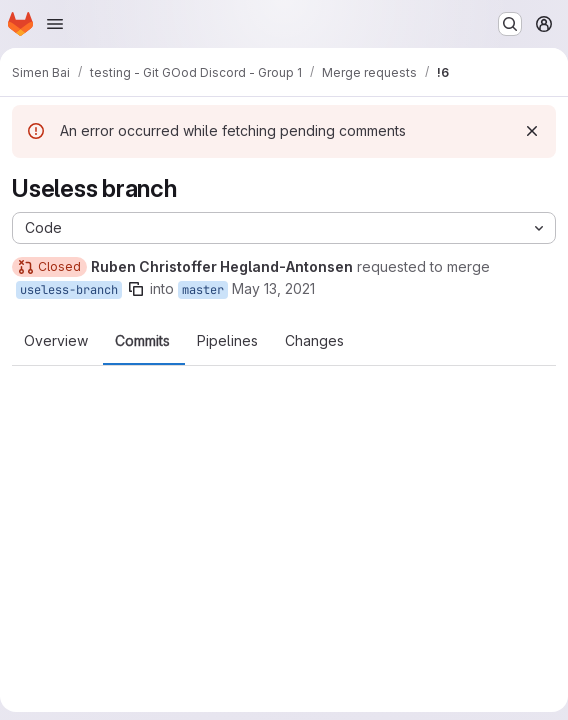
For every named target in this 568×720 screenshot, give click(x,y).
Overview (56, 341)
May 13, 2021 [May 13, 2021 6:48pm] (273, 288)
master (203, 290)
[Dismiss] (532, 131)
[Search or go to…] (510, 24)
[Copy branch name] (136, 289)
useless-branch (69, 290)
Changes (314, 341)
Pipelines (227, 341)
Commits (142, 341)
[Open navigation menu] (55, 24)
